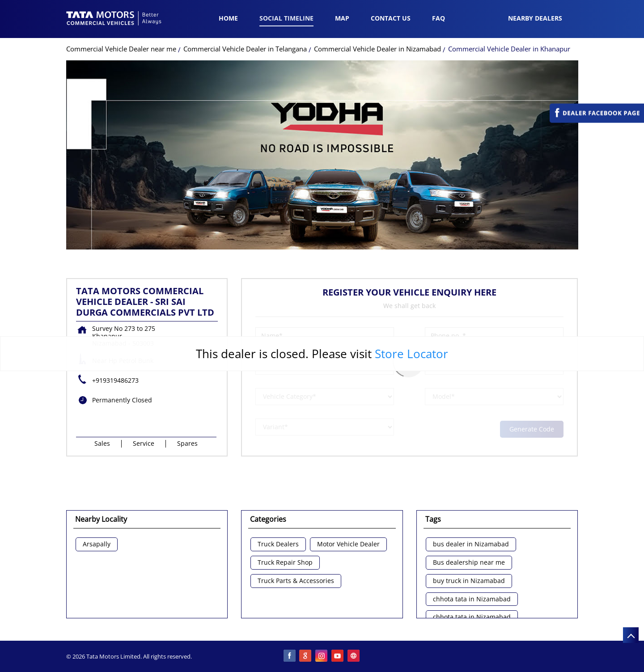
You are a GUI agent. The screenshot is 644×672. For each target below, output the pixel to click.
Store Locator (411, 354)
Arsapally (97, 544)
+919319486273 (115, 380)
